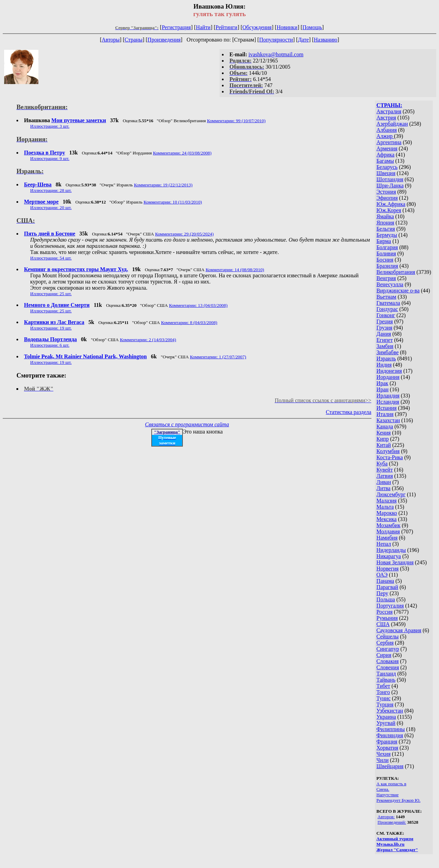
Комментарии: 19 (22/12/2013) (163, 185)
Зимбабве (388, 352)
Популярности (276, 40)
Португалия (390, 606)
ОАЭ (382, 575)
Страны (133, 40)
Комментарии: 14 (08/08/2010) (235, 270)
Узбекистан (390, 711)
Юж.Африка (391, 204)
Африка (386, 155)
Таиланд (386, 674)
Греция (385, 321)
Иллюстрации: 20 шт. (51, 207)
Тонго (383, 692)
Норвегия (388, 569)
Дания (384, 334)
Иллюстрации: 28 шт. (51, 190)
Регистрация (176, 27)
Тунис (384, 698)
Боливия (386, 253)
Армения (387, 148)
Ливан (384, 482)
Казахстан (388, 420)
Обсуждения (257, 27)
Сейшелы (388, 636)
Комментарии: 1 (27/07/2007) (218, 357)
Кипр (383, 439)
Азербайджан (392, 124)
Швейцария (390, 766)
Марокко (387, 513)
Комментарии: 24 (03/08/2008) (182, 153)
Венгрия (386, 278)
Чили (383, 760)
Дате (304, 40)
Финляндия (390, 735)
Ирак (382, 383)
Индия (384, 365)
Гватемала (388, 303)
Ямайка (385, 216)
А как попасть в (391, 784)
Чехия (384, 754)
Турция (385, 704)
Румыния (387, 618)
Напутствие (388, 795)
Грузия (384, 328)
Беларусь (387, 167)
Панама (385, 581)
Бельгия (386, 229)
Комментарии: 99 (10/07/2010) (236, 121)
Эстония (386, 192)
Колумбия (388, 451)
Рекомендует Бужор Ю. (399, 800)
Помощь (312, 27)
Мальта (385, 507)
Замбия (385, 346)
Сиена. (383, 789)
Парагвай (387, 587)
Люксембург (391, 494)
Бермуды (387, 235)
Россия (385, 612)
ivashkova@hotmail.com (276, 54)
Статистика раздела (349, 412)
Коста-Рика (390, 457)
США (383, 624)
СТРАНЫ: (389, 105)
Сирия (384, 655)
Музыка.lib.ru (391, 844)
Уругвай (386, 723)
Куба (382, 464)
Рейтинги (227, 27)
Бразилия (387, 266)
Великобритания (396, 272)
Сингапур (388, 649)
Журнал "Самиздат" (397, 850)
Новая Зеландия (395, 562)
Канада (385, 426)
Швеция (386, 173)
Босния (385, 260)
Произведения (164, 40)
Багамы (385, 161)
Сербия (385, 643)
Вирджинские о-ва (398, 291)
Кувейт (385, 470)
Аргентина (389, 142)
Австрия (386, 118)
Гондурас (387, 309)
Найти (203, 27)
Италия (385, 414)
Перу (382, 593)
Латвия (385, 476)
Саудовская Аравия (399, 630)
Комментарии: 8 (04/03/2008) (189, 322)
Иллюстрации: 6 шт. (50, 345)
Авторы (110, 40)
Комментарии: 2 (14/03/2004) (148, 340)
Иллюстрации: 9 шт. (50, 158)
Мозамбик (389, 525)
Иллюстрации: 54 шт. (51, 258)
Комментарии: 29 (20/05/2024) (184, 234)
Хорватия (388, 748)
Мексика (387, 519)
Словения (388, 667)
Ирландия (388, 396)
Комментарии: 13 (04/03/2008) (198, 305)
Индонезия (389, 371)
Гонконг (386, 315)
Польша (386, 599)
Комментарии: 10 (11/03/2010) (173, 202)
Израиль (386, 358)
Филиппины (391, 729)
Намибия (387, 538)
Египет (385, 340)
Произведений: (392, 822)
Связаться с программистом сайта (187, 424)
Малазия (387, 501)
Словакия (388, 661)
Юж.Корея (389, 210)
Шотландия (390, 179)
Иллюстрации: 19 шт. (51, 328)
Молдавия (388, 531)
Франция (387, 742)
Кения (384, 433)
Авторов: (386, 817)
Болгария (387, 247)
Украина (386, 717)
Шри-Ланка (390, 186)
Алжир (385, 136)
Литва (384, 488)
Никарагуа (389, 556)
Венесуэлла (390, 284)
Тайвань (386, 680)
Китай (384, 445)
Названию (326, 40)
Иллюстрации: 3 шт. (50, 126)
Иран (383, 389)
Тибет (383, 686)
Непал (384, 544)
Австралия (389, 111)
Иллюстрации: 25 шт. (51, 294)
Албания (387, 130)
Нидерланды (391, 550)
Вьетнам (387, 297)
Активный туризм (395, 839)
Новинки (287, 27)
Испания (387, 408)
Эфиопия (387, 198)
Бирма (384, 241)
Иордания (388, 377)
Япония (385, 223)
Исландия (388, 402)
